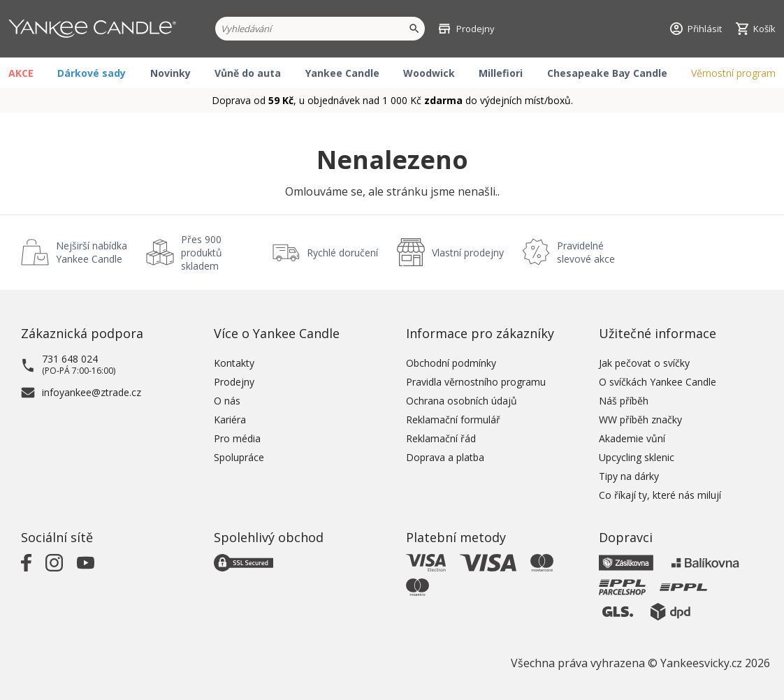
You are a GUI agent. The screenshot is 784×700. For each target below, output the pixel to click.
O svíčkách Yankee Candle (658, 382)
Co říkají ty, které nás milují (660, 495)
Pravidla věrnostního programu (476, 382)
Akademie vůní (632, 438)
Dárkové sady (92, 73)
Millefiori (501, 73)
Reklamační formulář (453, 420)
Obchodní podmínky (451, 363)
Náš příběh (624, 401)
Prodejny (234, 382)
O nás (227, 401)
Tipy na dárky (629, 476)
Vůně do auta (248, 73)
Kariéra (230, 420)
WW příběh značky (640, 420)
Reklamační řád (441, 438)
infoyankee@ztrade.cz (92, 392)
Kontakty (234, 363)
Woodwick (429, 73)
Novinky (170, 73)
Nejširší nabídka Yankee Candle (92, 252)
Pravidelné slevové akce (586, 252)
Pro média (237, 438)
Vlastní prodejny (468, 253)
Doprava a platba (445, 457)
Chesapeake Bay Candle (607, 73)
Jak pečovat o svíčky (644, 363)
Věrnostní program (733, 73)
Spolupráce (239, 457)
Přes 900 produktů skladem (202, 253)
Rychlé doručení (342, 253)
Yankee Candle (342, 73)
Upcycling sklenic (637, 457)
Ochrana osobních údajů (462, 401)
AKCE (21, 73)
